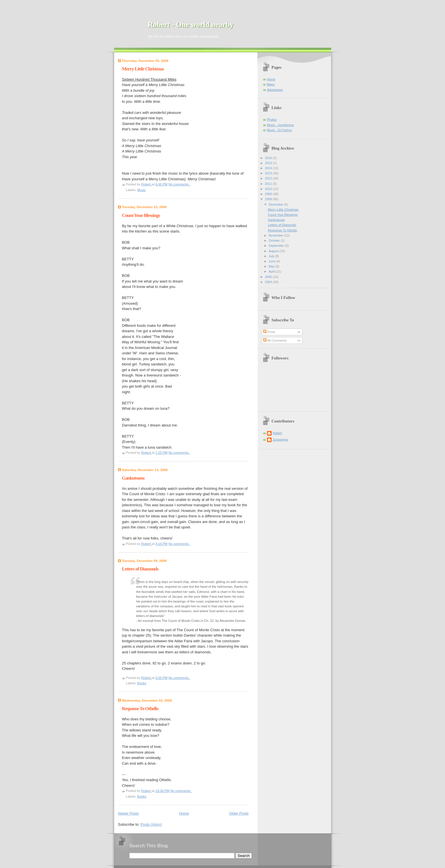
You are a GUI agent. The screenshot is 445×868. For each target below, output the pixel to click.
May (272, 266)
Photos (272, 120)
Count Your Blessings (141, 215)
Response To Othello (140, 709)
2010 (269, 189)
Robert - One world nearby (191, 25)
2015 (269, 163)
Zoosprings (281, 440)
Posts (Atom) (151, 824)
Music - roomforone (281, 125)
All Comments (275, 340)
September (277, 246)
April (272, 271)
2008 (269, 199)
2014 (269, 168)
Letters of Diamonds (140, 569)
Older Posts (239, 813)
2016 (269, 158)
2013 (269, 173)
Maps (271, 84)
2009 (269, 194)
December (276, 204)
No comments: (180, 184)
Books (142, 683)
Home (184, 813)
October (275, 240)
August (274, 251)
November (276, 235)
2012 (269, 178)
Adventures (275, 90)
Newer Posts (129, 813)
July (272, 256)
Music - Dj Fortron (280, 130)
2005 (269, 277)
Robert (277, 433)
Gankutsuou (133, 478)
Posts (269, 332)
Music (142, 190)
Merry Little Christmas (143, 69)
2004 (269, 282)
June (273, 261)
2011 (269, 184)
